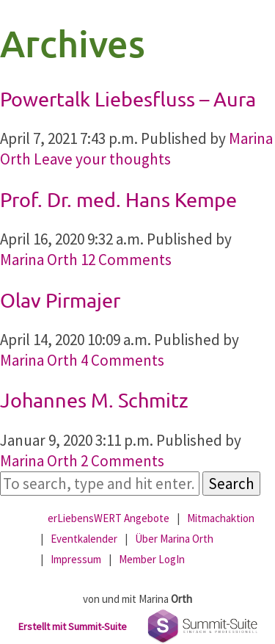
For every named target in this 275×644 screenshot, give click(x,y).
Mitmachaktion (221, 518)
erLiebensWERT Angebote (109, 518)
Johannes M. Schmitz (94, 400)
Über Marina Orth (174, 539)
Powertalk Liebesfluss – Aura (128, 99)
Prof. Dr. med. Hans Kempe (118, 199)
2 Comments (122, 461)
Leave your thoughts (102, 159)
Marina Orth (39, 260)
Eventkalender (84, 539)
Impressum (76, 559)
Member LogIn (152, 559)
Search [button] (231, 484)
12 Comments (126, 260)
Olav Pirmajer (60, 300)
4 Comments (122, 360)
